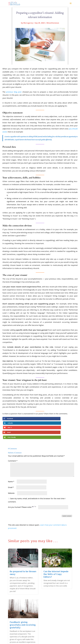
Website (11, 479)
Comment (13, 447)
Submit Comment (67, 502)
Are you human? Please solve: (38, 493)
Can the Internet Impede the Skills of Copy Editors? (56, 560)
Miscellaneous (53, 23)
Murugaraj (28, 23)
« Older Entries (14, 636)
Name (11, 468)
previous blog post (14, 92)
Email (11, 474)
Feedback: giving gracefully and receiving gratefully (23, 611)
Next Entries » (66, 636)
